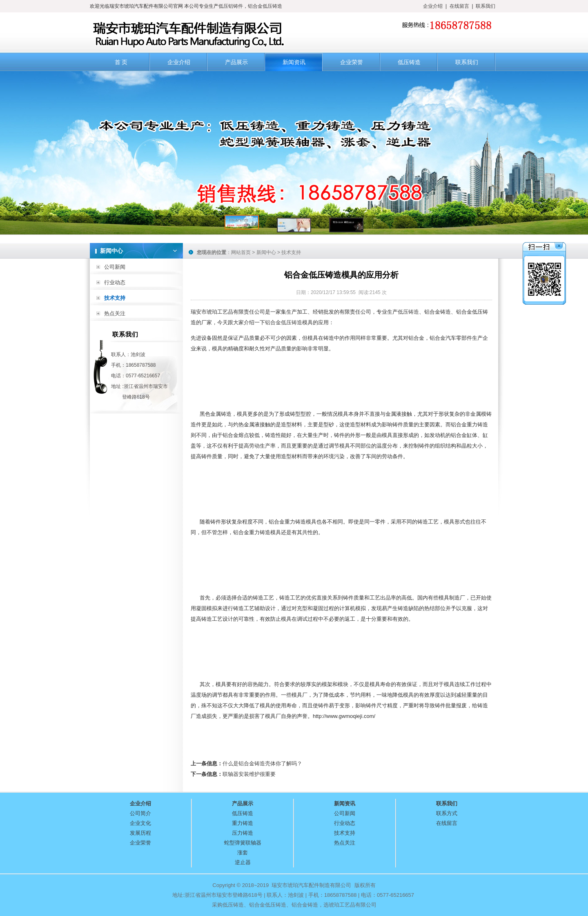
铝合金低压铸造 (265, 6)
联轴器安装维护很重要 (249, 774)
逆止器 (243, 862)
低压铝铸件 (231, 6)
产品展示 (236, 62)
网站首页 (241, 252)
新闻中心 (266, 252)
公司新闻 (115, 267)
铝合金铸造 (305, 905)
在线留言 (459, 6)
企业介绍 (433, 6)
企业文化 (140, 823)
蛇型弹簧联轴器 (243, 843)
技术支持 (115, 298)
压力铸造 (243, 833)
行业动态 (115, 282)
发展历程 (140, 833)
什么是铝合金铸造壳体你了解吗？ (262, 763)
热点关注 (115, 313)
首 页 (121, 62)
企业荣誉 (352, 62)
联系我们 (486, 6)
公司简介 (140, 813)
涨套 (243, 852)
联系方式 (447, 813)
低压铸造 (409, 62)
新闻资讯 (294, 62)
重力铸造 (243, 823)
